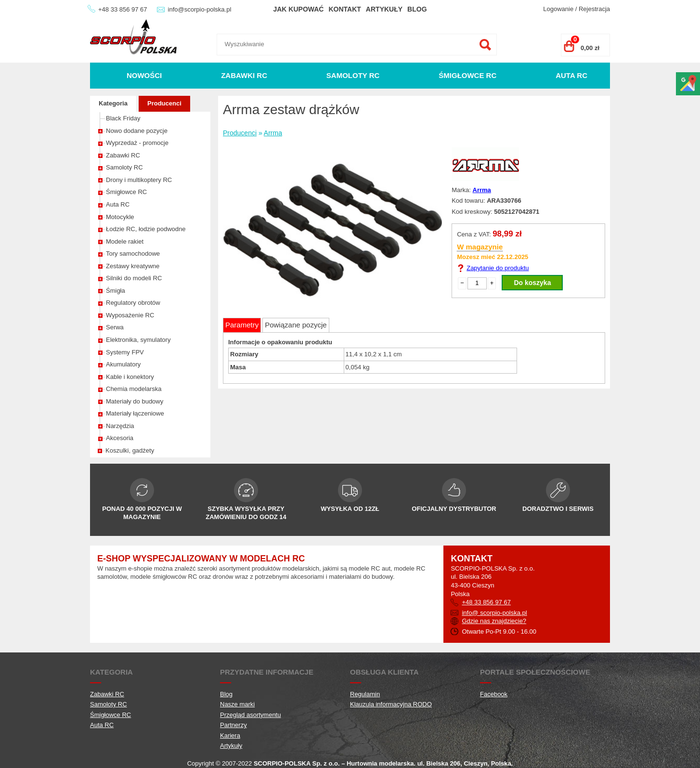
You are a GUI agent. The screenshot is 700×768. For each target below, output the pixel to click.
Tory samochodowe (133, 254)
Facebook (494, 694)
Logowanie (558, 9)
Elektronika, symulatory (138, 340)
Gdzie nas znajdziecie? (494, 621)
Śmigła (116, 291)
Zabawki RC (244, 75)
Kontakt (344, 9)
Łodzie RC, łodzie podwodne (146, 229)
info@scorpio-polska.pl (200, 9)
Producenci (164, 103)
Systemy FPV (125, 352)
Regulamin (365, 694)
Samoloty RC (353, 75)
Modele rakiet (125, 241)
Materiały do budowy (135, 401)
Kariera (230, 735)
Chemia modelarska (134, 389)
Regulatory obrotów (133, 303)
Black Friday (123, 118)
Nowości (144, 75)
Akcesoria (120, 438)
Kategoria (113, 103)
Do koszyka (532, 283)
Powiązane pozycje (296, 325)
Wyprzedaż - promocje (137, 143)
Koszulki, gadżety (130, 450)
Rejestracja (594, 9)
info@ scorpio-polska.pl (494, 613)
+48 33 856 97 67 (123, 9)
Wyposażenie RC (130, 315)
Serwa (115, 327)
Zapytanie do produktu (498, 268)
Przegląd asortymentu (250, 715)
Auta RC (571, 75)
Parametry (242, 325)
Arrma (273, 133)
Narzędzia (120, 426)
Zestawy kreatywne (133, 266)
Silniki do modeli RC (134, 278)
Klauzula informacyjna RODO (391, 704)
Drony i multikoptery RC (139, 180)
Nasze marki (237, 704)
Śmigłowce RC (467, 75)
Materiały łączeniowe (135, 413)
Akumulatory (123, 364)
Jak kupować (298, 9)
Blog (417, 9)
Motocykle (120, 217)
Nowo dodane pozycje (137, 131)
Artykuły (384, 9)
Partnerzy (233, 725)
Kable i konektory (130, 377)
